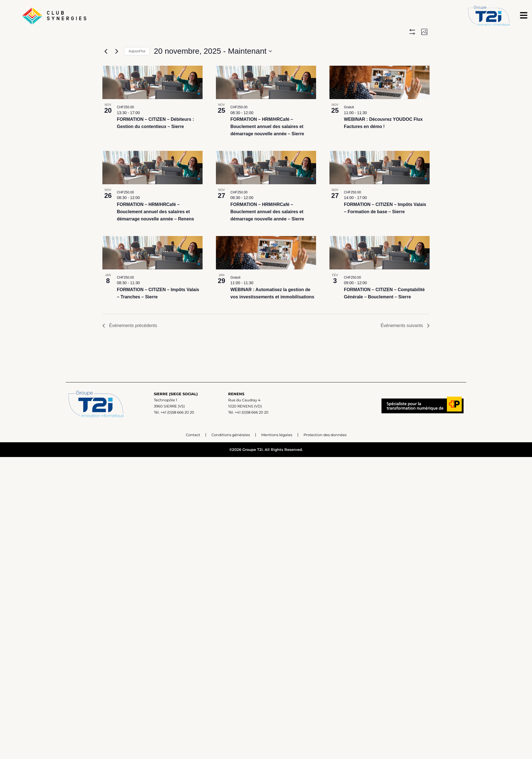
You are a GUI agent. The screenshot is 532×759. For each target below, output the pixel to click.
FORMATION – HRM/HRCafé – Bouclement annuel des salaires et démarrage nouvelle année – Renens (155, 229)
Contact (193, 452)
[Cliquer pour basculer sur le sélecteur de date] (213, 52)
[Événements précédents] (106, 52)
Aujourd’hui (137, 52)
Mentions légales (277, 452)
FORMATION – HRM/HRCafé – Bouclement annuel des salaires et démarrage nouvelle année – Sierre (267, 144)
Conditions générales (231, 452)
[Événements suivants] (117, 52)
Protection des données (325, 452)
